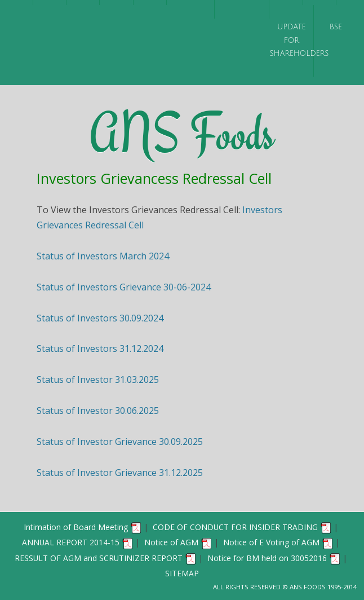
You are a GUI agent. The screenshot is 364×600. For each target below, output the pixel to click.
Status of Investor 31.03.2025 (98, 380)
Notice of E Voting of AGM (278, 542)
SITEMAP (182, 573)
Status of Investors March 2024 (103, 256)
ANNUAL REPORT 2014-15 (78, 542)
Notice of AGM (178, 542)
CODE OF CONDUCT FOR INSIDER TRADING (242, 527)
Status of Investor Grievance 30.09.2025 (120, 442)
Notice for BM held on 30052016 (274, 558)
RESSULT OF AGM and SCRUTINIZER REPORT (106, 558)
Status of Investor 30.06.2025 (98, 411)
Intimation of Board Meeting (83, 527)
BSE (336, 27)
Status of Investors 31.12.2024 (100, 348)
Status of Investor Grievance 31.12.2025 (120, 473)
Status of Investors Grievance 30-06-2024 (124, 287)
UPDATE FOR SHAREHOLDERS (291, 40)
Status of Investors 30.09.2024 (100, 318)
